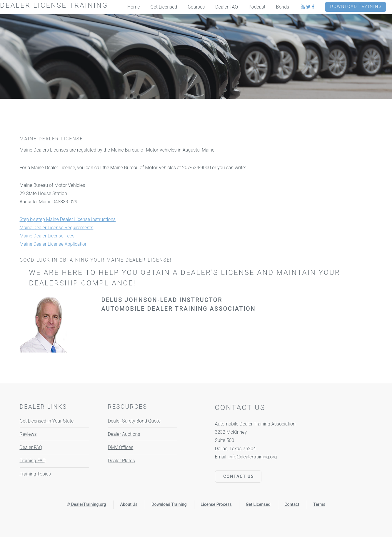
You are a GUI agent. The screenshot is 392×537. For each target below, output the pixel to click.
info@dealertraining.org (253, 457)
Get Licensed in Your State (47, 421)
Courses (196, 7)
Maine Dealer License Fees (47, 236)
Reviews (28, 434)
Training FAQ (33, 461)
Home (134, 7)
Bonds (283, 7)
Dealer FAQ (31, 447)
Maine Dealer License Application (54, 244)
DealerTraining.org (89, 504)
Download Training (356, 7)
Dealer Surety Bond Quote (134, 421)
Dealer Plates (121, 461)
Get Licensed (164, 7)
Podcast (257, 7)
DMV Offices (121, 447)
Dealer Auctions (124, 434)
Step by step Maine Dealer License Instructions (68, 219)
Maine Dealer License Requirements (57, 228)
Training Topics (35, 474)
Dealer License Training (54, 5)
